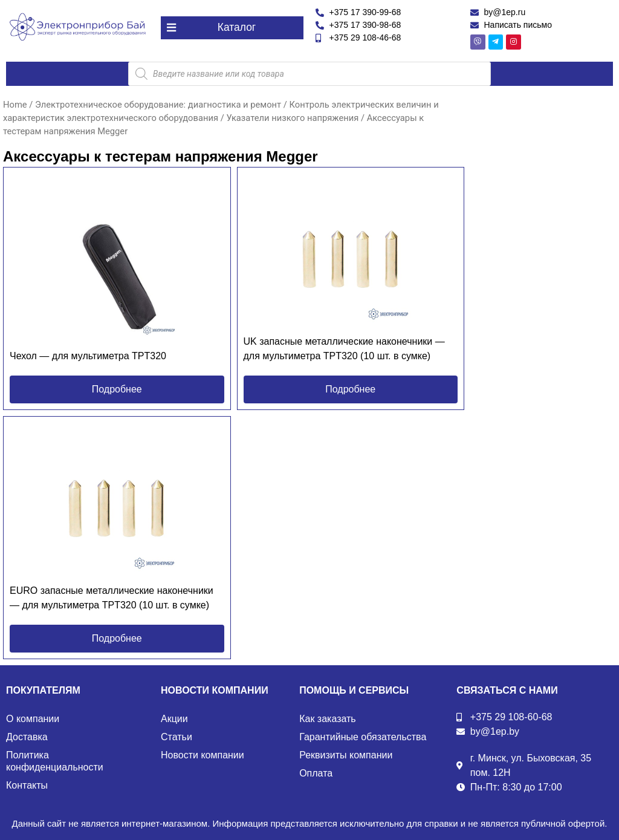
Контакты (27, 785)
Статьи (177, 737)
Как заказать (328, 719)
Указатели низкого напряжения (292, 117)
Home (15, 104)
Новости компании (203, 755)
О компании (33, 719)
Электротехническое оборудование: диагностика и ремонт (158, 104)
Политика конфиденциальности (55, 761)
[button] (232, 28)
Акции (174, 719)
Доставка (27, 737)
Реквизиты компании (346, 755)
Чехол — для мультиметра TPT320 (88, 356)
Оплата (316, 773)
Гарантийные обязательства (363, 737)
